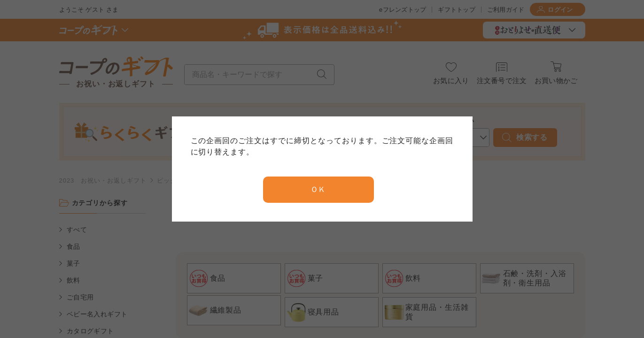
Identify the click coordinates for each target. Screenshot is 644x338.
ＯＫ (318, 189)
